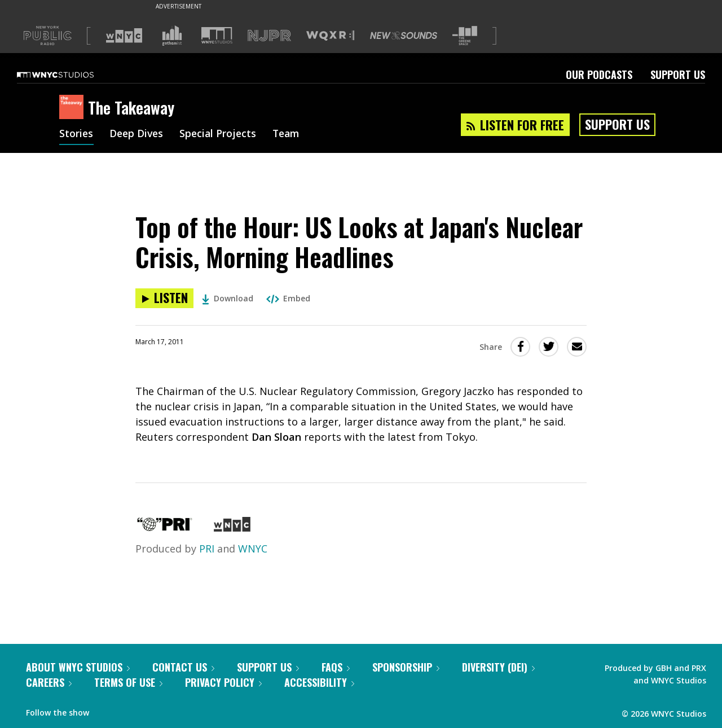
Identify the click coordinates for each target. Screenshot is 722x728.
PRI (207, 549)
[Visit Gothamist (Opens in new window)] (172, 36)
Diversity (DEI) (498, 667)
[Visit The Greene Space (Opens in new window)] (465, 36)
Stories (76, 134)
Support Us (678, 74)
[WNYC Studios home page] (69, 74)
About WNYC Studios (78, 667)
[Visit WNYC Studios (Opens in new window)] (217, 35)
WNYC (253, 549)
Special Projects (221, 134)
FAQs (336, 667)
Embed (288, 298)
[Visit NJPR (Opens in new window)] (269, 36)
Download (228, 298)
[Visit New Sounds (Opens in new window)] (404, 36)
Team (291, 134)
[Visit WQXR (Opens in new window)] (330, 36)
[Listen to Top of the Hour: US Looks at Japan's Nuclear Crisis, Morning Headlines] (164, 298)
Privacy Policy (223, 682)
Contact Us (183, 667)
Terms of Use (128, 682)
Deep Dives (138, 134)
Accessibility (319, 682)
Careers (49, 682)
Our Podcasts (599, 74)
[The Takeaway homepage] (74, 108)
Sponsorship (406, 667)
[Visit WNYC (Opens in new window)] (124, 36)
